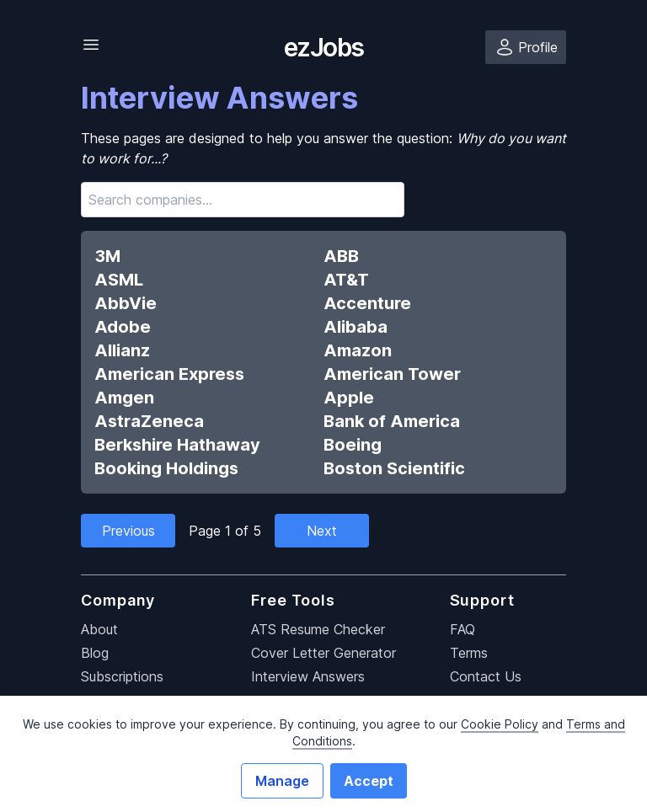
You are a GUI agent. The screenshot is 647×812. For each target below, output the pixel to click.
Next (322, 531)
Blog (95, 653)
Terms (469, 653)
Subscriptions (122, 676)
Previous (128, 531)
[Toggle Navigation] (91, 45)
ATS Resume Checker (318, 629)
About (99, 629)
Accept (369, 781)
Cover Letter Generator (323, 653)
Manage (282, 781)
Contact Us (486, 676)
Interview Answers (308, 676)
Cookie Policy (500, 724)
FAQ (463, 629)
